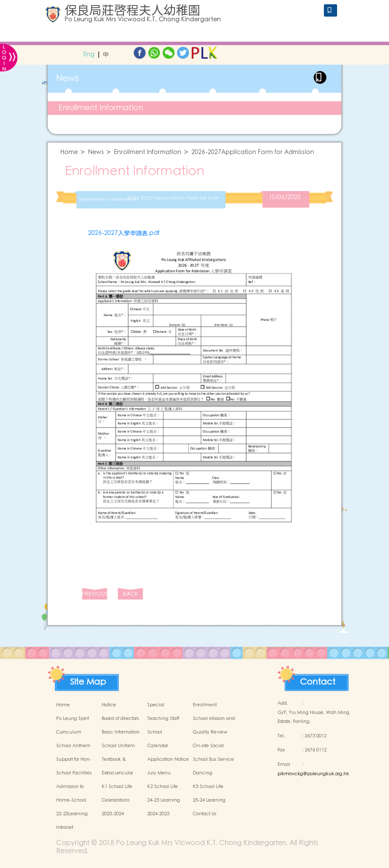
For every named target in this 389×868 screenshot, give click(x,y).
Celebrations (116, 800)
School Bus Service (213, 759)
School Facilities (74, 773)
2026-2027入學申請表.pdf (124, 233)
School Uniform (118, 746)
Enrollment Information (101, 108)
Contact (318, 680)
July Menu (159, 773)
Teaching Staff (163, 719)
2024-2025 (158, 814)
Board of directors (120, 719)
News (96, 153)
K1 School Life (117, 787)
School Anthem (73, 746)
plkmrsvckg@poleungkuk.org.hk (313, 774)
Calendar (158, 746)
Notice (109, 705)
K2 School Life (163, 787)
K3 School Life (208, 787)
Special (156, 705)
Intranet (65, 828)
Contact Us (205, 814)
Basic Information (121, 732)
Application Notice (168, 759)
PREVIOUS (94, 594)
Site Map (88, 680)
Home (69, 153)
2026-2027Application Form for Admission (253, 153)
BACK (130, 594)
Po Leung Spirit (73, 719)
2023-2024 (113, 814)
